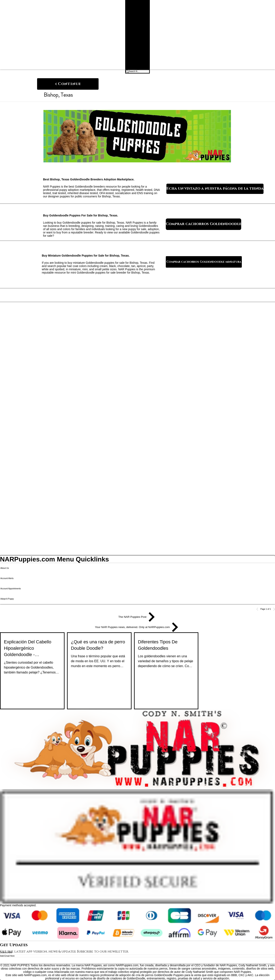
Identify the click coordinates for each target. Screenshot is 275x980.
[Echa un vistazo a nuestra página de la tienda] (215, 189)
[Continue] (68, 84)
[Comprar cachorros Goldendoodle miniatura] (204, 262)
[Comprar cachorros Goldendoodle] (203, 224)
